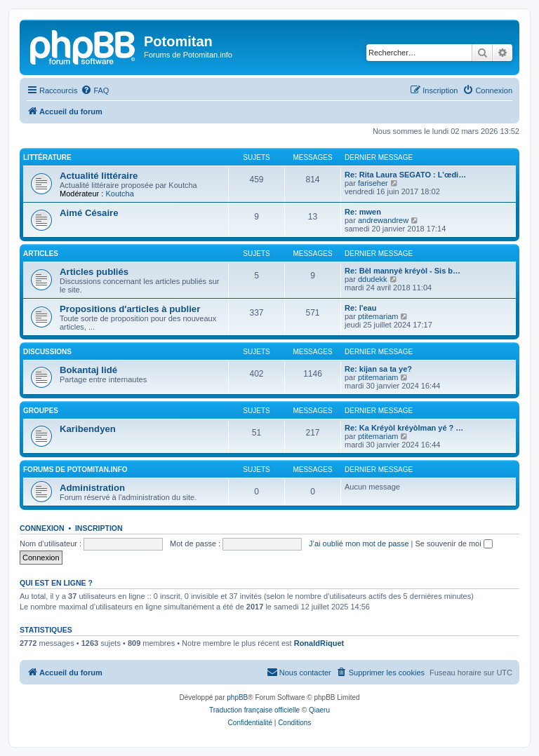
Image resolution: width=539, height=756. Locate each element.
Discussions (47, 352)
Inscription (99, 528)
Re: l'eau (360, 308)
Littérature (47, 157)
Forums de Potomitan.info (75, 470)
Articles (41, 254)
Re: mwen (363, 212)
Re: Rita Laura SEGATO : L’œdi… (405, 175)
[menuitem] (95, 90)
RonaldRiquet (319, 643)
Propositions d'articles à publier (130, 309)
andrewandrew (383, 220)
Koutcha (119, 194)
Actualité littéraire (99, 176)
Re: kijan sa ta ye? (378, 369)
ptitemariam (378, 316)
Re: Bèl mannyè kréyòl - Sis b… (402, 271)
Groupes (41, 411)
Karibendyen (88, 429)
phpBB (237, 697)
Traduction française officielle (254, 710)
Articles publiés (94, 272)
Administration (92, 488)
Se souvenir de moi (454, 544)
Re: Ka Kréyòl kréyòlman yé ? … (404, 428)
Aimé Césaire (89, 213)
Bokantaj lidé (88, 370)
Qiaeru (319, 710)
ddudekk (373, 279)
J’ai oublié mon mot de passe (359, 544)
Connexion (42, 528)
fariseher (373, 183)
